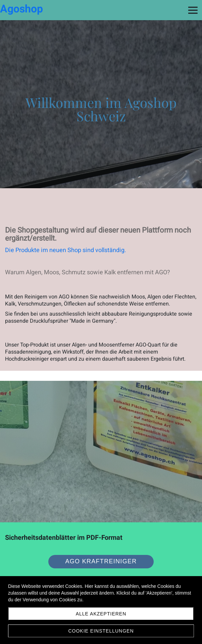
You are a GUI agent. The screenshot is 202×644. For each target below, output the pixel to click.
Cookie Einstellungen (101, 631)
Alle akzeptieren (101, 614)
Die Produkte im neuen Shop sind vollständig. (66, 250)
